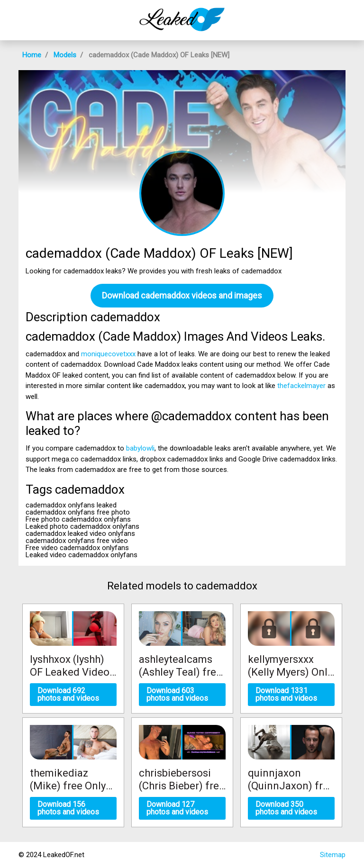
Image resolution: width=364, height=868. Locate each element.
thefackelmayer (301, 386)
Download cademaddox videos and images (182, 295)
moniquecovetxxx (108, 354)
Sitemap (333, 855)
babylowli (140, 448)
